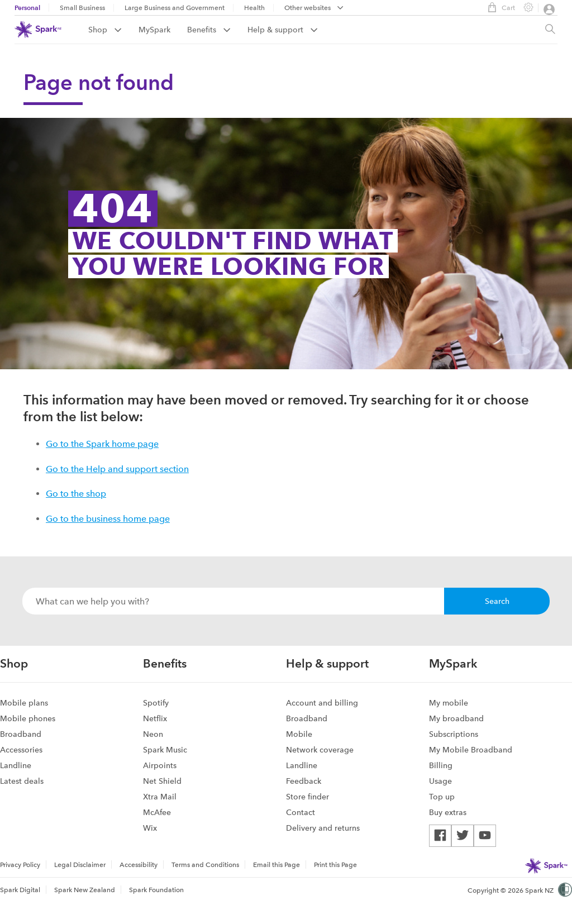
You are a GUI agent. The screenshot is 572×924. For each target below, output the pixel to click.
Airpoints (160, 765)
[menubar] (314, 9)
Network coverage (320, 750)
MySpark (154, 30)
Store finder (308, 797)
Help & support (283, 30)
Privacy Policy (20, 865)
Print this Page (335, 865)
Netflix (155, 718)
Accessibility (139, 865)
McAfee (157, 812)
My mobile (449, 703)
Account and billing (322, 703)
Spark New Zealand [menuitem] (85, 890)
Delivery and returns (323, 828)
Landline (16, 765)
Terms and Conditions (205, 865)
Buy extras (448, 812)
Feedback (304, 781)
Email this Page (277, 865)
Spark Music (165, 750)
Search (497, 601)
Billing (441, 765)
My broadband (456, 718)
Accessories (21, 750)
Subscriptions (454, 734)
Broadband (21, 734)
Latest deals (22, 781)
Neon (153, 734)
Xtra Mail (160, 797)
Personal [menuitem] (27, 8)
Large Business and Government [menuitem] (175, 8)
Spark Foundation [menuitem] (156, 890)
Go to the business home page (108, 519)
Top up (442, 797)
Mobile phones (28, 718)
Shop (105, 30)
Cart (499, 7)
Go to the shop (76, 494)
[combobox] (233, 601)
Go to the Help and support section (117, 469)
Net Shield (162, 781)
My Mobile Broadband (471, 750)
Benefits (209, 30)
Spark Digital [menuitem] (20, 890)
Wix (150, 828)
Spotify (156, 703)
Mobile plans (24, 703)
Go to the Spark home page (102, 444)
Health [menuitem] (254, 8)
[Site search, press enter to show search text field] (550, 30)
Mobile (299, 734)
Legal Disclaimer (80, 865)
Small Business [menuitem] (82, 8)
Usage (440, 781)
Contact (301, 812)
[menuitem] (113, 30)
